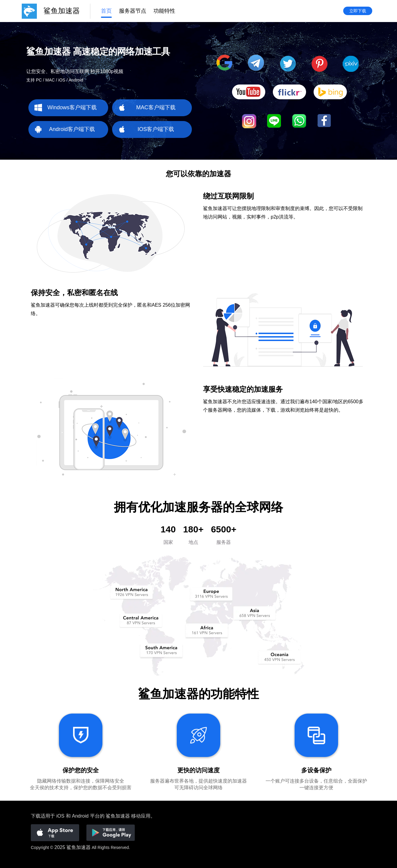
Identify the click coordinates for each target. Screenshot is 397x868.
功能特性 (164, 11)
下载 (36, 816)
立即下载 (358, 11)
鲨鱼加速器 (79, 847)
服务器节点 (133, 11)
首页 (106, 11)
